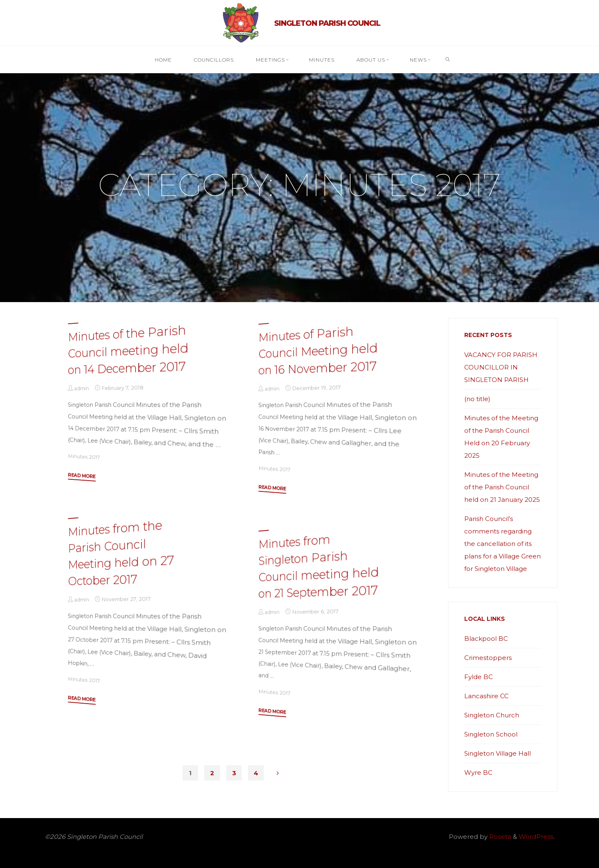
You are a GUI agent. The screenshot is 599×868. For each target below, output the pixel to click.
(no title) (477, 399)
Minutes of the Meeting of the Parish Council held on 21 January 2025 (502, 487)
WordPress (536, 837)
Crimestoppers (488, 658)
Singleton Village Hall (498, 753)
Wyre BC (478, 773)
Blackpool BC (486, 639)
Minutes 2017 (84, 456)
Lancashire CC (486, 696)
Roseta (499, 837)
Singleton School (491, 734)
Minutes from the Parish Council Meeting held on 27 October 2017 (121, 552)
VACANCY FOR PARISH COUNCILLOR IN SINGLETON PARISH (501, 367)
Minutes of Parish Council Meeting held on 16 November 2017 (318, 350)
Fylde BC (479, 677)
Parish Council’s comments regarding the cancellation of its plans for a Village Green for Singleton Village (502, 544)
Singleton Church (492, 715)
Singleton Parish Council (327, 23)
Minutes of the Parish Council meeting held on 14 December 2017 (128, 349)
